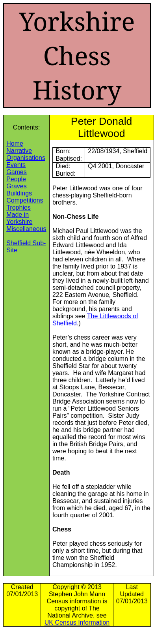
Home (15, 144)
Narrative (19, 151)
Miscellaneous (26, 229)
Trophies (19, 207)
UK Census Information (77, 622)
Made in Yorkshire (19, 218)
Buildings (19, 193)
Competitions (25, 200)
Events (16, 165)
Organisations (26, 158)
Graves (17, 186)
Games (17, 172)
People (16, 179)
